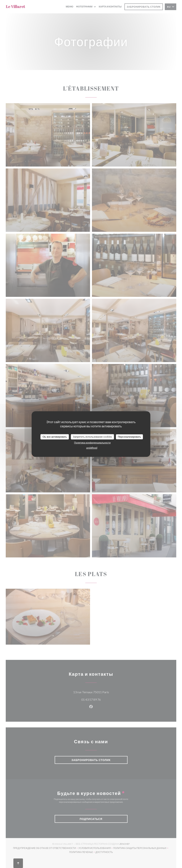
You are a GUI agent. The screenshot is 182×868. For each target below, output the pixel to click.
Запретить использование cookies (92, 437)
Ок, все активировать (55, 437)
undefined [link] (92, 448)
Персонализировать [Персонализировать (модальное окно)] (129, 437)
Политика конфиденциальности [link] (92, 442)
